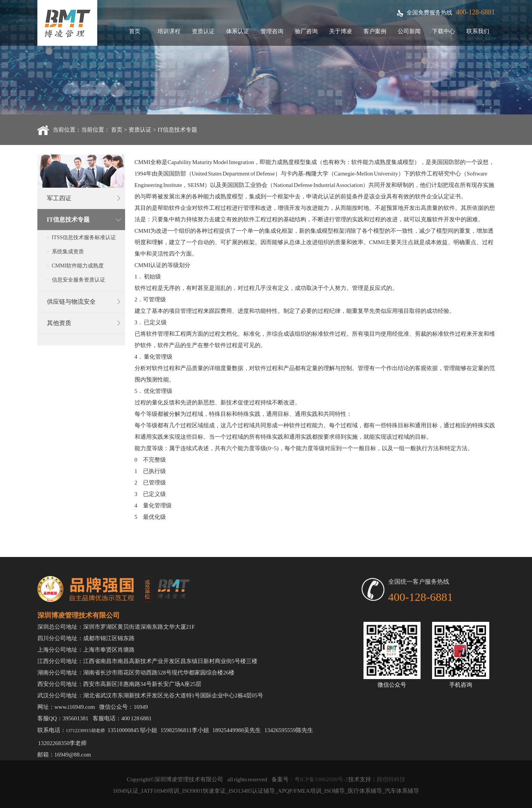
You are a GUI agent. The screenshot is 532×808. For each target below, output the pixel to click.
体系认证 (238, 31)
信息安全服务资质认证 (79, 280)
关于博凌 (341, 31)
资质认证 (203, 31)
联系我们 (478, 31)
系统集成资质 (68, 252)
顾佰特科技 (391, 779)
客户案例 (375, 31)
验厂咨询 (306, 31)
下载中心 (444, 31)
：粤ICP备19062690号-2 (318, 779)
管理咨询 (272, 31)
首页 (135, 31)
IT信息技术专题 (177, 130)
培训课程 (169, 31)
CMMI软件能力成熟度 (78, 266)
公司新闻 (409, 31)
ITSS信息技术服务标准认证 (84, 237)
